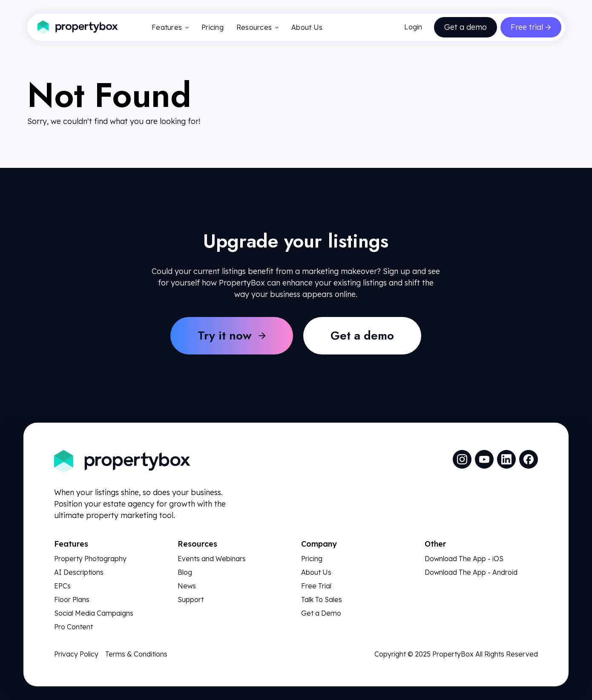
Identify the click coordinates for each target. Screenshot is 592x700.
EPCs (62, 586)
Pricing (213, 27)
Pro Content (73, 627)
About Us (307, 27)
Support (191, 599)
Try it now (225, 336)
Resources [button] (257, 27)
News (187, 586)
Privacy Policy (76, 654)
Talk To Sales (322, 599)
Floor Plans (72, 599)
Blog (185, 572)
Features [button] (170, 27)
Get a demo (466, 27)
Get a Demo (321, 613)
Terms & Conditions (136, 654)
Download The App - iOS (464, 559)
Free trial (527, 27)
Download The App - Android (471, 572)
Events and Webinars (212, 559)
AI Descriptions (79, 572)
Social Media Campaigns (94, 613)
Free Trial (316, 586)
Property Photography (90, 559)
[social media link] (462, 459)
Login (413, 27)
